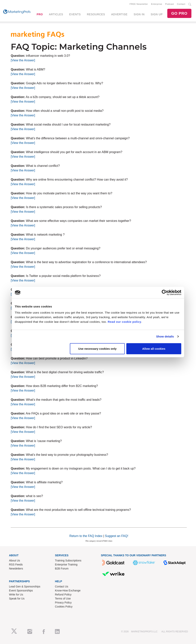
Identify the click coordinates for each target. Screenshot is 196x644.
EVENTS (75, 14)
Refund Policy (63, 595)
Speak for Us (17, 599)
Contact (181, 4)
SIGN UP (157, 14)
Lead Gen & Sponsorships (25, 586)
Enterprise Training (66, 565)
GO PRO (179, 13)
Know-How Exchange (68, 590)
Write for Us (16, 595)
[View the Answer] (23, 60)
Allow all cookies (154, 348)
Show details (165, 336)
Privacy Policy (63, 603)
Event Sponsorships (21, 590)
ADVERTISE (119, 14)
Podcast (169, 4)
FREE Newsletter (139, 4)
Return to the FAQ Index (86, 536)
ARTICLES (56, 14)
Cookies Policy (64, 607)
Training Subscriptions (68, 560)
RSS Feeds (16, 565)
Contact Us (62, 586)
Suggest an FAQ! (117, 536)
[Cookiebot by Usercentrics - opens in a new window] (165, 293)
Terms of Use (63, 599)
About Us (15, 560)
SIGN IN (139, 14)
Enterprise (157, 4)
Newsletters (16, 569)
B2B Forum (62, 569)
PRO (40, 14)
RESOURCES (96, 14)
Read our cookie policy (125, 322)
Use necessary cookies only (97, 348)
